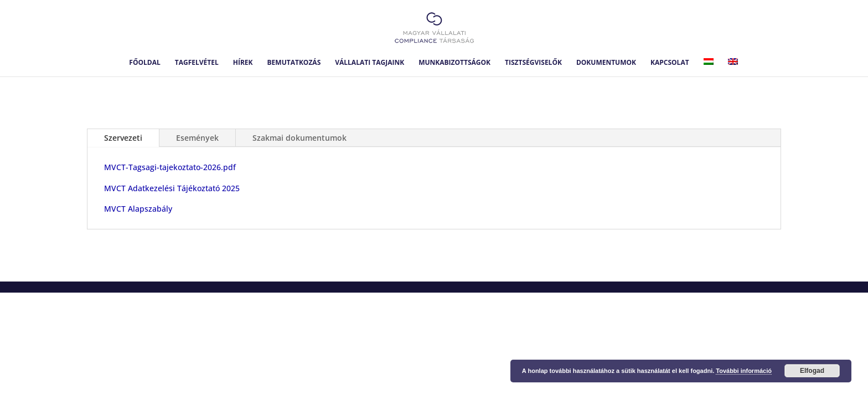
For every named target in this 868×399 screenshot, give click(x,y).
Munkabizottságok (454, 63)
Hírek (243, 63)
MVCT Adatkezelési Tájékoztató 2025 (172, 188)
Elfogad (812, 371)
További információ (744, 371)
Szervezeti (123, 138)
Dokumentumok (606, 63)
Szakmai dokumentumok (299, 138)
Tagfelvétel (197, 63)
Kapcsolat (670, 63)
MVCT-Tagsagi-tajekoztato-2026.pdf (170, 167)
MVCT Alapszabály (138, 209)
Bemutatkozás (294, 63)
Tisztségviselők (533, 63)
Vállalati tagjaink (370, 63)
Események (197, 138)
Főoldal (144, 63)
